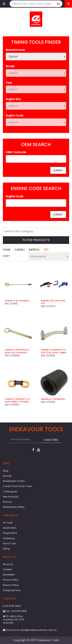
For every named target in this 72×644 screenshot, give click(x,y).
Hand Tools (10, 543)
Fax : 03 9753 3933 (15, 611)
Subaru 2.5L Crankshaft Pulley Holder (18, 301)
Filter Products (36, 240)
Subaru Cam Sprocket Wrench (18, 350)
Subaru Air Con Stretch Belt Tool (54, 301)
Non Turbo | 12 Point (17, 402)
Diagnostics (10, 533)
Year (9, 83)
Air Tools (8, 523)
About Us (8, 564)
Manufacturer (15, 50)
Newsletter (9, 575)
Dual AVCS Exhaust (16, 353)
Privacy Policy (11, 580)
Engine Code (14, 116)
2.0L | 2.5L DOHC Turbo (54, 353)
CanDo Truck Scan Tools (17, 486)
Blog (6, 471)
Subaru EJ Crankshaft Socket (54, 399)
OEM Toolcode (16, 152)
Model (10, 66)
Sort (6, 256)
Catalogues (10, 491)
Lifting (6, 549)
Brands (7, 476)
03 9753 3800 (12, 606)
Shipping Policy (12, 590)
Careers (7, 569)
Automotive (10, 528)
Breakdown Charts (14, 481)
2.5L (43, 303)
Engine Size (13, 99)
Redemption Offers (14, 507)
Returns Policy (11, 585)
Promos (7, 502)
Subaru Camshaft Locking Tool (54, 350)
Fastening (9, 538)
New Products (11, 497)
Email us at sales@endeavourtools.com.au (30, 630)
